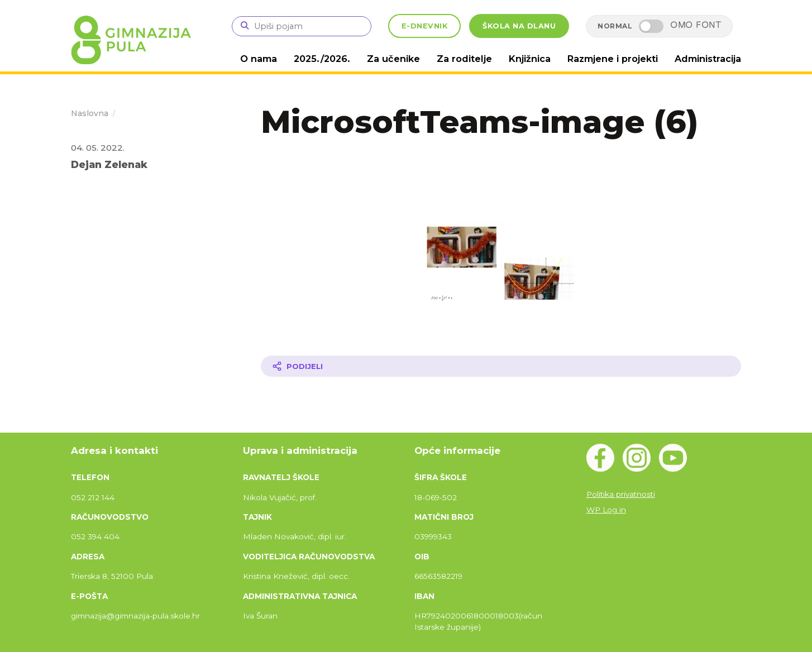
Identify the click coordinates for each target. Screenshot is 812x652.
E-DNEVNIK (425, 26)
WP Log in (606, 509)
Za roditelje (470, 58)
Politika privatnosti (621, 493)
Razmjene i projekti (615, 58)
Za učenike (402, 58)
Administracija (708, 58)
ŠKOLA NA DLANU (519, 26)
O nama (270, 58)
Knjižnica (533, 58)
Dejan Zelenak (109, 164)
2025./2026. (332, 58)
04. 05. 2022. (98, 147)
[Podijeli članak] (501, 366)
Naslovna (90, 113)
